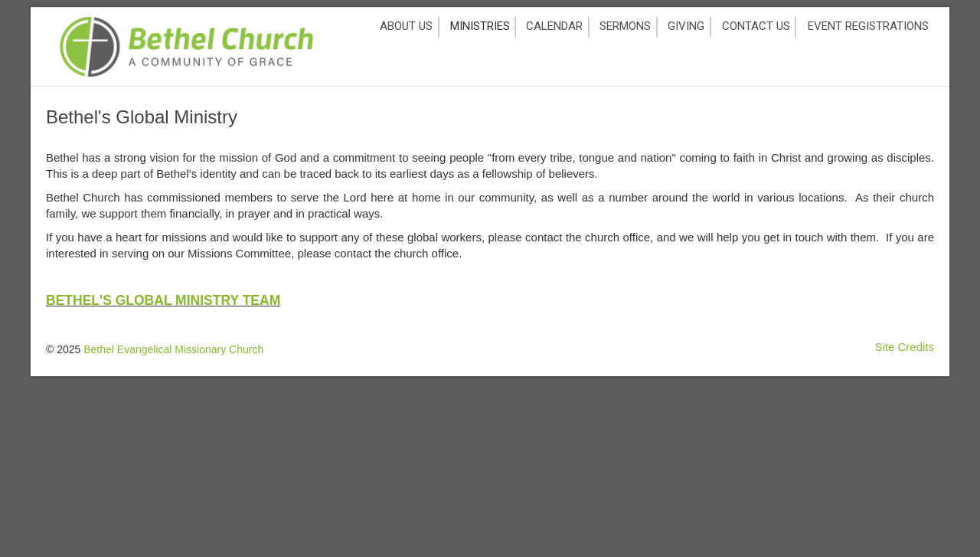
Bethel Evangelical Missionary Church (173, 349)
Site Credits (904, 347)
